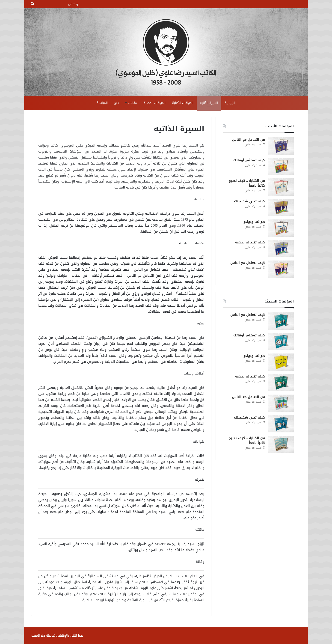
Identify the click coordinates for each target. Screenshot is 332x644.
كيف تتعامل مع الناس (248, 263)
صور (117, 103)
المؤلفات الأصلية (183, 103)
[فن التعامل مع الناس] (281, 146)
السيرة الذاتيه (209, 103)
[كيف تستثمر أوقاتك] (281, 166)
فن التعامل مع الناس (248, 140)
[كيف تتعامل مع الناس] (281, 269)
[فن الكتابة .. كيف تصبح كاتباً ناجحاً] (281, 187)
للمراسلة (102, 103)
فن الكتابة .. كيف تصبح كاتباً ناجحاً (247, 183)
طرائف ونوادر (254, 222)
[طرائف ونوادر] (281, 228)
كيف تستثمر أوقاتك (249, 160)
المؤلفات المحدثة (154, 103)
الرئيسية (230, 103)
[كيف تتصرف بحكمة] (281, 249)
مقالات (132, 103)
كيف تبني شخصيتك (249, 201)
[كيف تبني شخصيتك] (281, 208)
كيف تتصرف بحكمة (250, 242)
